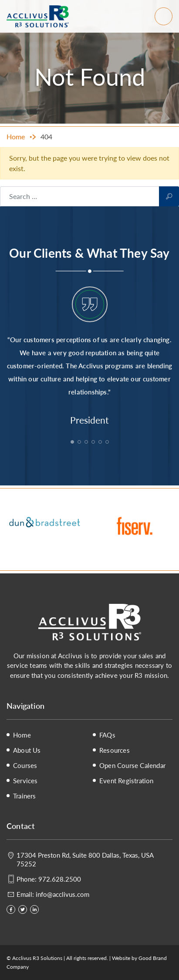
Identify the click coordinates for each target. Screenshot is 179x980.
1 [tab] (73, 443)
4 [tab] (94, 443)
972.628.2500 (60, 879)
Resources (115, 750)
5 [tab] (101, 443)
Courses (25, 765)
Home (22, 735)
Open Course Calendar (132, 765)
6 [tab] (108, 443)
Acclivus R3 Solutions (38, 16)
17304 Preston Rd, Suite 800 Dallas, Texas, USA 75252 (85, 859)
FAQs (107, 735)
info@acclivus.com (62, 894)
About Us (27, 750)
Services (25, 781)
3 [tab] (87, 443)
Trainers (25, 796)
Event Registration (127, 781)
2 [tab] (80, 443)
